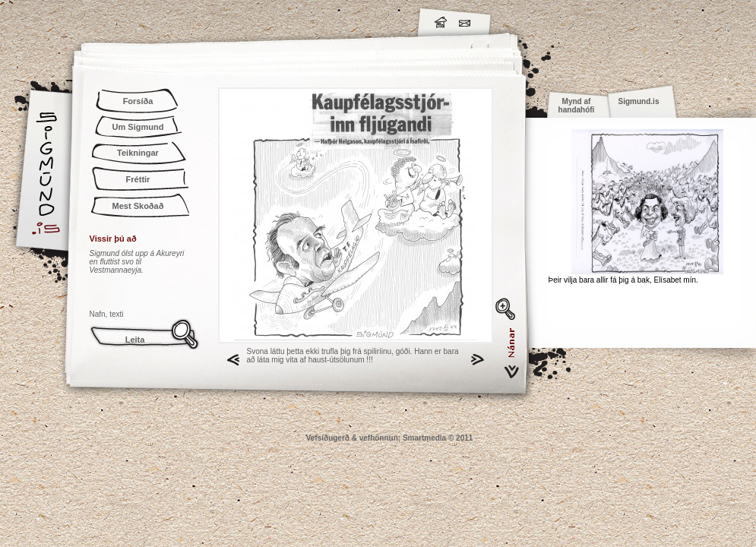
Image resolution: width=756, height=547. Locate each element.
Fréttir (138, 179)
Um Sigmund (138, 127)
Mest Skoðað (138, 206)
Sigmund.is (181, 20)
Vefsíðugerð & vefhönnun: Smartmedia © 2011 (390, 438)
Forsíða (138, 101)
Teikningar (138, 153)
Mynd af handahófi (577, 106)
